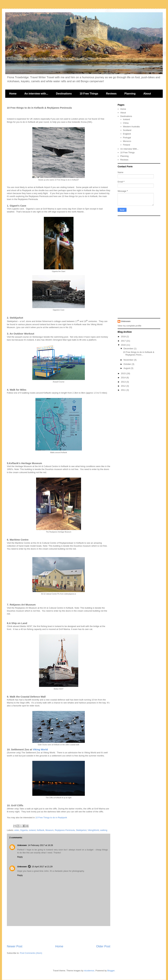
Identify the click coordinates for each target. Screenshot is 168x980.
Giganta (24, 830)
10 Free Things (89, 94)
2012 (124, 386)
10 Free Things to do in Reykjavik (51, 818)
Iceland (126, 119)
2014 (124, 378)
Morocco (127, 141)
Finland (127, 145)
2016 (124, 345)
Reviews (111, 94)
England (127, 134)
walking (104, 830)
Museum (50, 830)
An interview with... (36, 94)
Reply (20, 857)
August (127, 368)
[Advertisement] (59, 935)
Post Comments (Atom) (31, 953)
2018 (124, 337)
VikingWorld (93, 830)
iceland (32, 830)
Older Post (103, 946)
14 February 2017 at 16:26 (40, 845)
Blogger (111, 971)
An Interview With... (129, 149)
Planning (130, 94)
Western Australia (131, 127)
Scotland (127, 130)
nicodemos (89, 971)
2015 (124, 373)
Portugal (127, 138)
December (129, 349)
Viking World (40, 749)
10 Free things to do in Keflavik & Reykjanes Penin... (139, 353)
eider (17, 830)
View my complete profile (129, 326)
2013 (124, 382)
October (128, 364)
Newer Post (15, 946)
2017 (124, 341)
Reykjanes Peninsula (65, 830)
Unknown (22, 845)
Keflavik (41, 830)
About (147, 94)
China (126, 123)
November (129, 360)
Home (13, 94)
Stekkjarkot (81, 830)
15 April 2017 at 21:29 (42, 867)
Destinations (64, 94)
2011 (124, 390)
